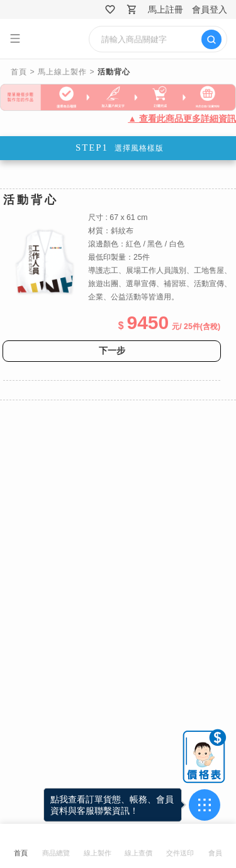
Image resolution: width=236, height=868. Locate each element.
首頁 (19, 72)
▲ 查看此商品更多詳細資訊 (182, 119)
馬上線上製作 (62, 72)
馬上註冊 (166, 9)
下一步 (112, 350)
